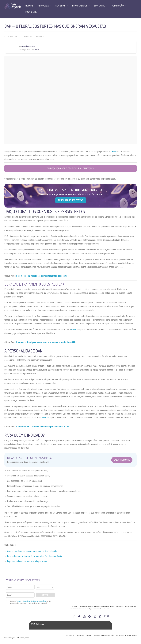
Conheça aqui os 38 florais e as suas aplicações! (71, 168)
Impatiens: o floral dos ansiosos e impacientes (27, 561)
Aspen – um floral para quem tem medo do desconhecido (32, 551)
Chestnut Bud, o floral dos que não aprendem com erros (42, 427)
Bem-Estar (61, 6)
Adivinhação (118, 6)
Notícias (29, 6)
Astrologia (43, 6)
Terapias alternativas (32, 36)
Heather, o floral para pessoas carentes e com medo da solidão (46, 342)
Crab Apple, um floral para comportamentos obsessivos (42, 276)
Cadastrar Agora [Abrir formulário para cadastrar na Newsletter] (122, 460)
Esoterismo (100, 6)
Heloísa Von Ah (29, 46)
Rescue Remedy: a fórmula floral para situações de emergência (34, 556)
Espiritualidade (80, 6)
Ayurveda (12, 36)
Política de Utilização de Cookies (126, 635)
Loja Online (31, 12)
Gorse (74, 330)
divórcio (45, 418)
